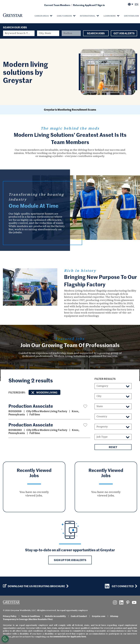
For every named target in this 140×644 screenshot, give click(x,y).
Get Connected (119, 586)
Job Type (102, 437)
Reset (113, 447)
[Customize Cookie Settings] (5, 639)
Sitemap (114, 616)
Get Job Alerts (124, 33)
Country (102, 416)
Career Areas (42, 16)
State (100, 406)
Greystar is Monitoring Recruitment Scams (70, 110)
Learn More (110, 16)
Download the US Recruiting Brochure (34, 586)
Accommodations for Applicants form (68, 636)
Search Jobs (96, 33)
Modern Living (47, 392)
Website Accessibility (55, 616)
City (99, 396)
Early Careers (64, 16)
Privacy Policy (10, 616)
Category (102, 386)
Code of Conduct (79, 616)
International (88, 16)
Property (102, 427)
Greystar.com (99, 616)
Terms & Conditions (31, 616)
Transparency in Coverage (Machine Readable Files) (28, 619)
